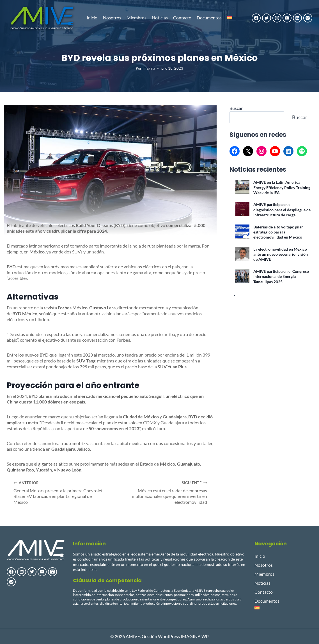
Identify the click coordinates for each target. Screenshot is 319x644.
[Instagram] (277, 18)
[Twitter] (267, 18)
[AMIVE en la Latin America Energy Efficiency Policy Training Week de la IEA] (242, 187)
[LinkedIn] (297, 18)
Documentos (209, 18)
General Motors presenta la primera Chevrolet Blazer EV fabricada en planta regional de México (60, 492)
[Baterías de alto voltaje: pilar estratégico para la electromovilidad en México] (242, 232)
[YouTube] (287, 18)
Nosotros (112, 18)
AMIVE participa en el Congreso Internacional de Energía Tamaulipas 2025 (281, 277)
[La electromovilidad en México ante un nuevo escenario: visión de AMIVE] (242, 254)
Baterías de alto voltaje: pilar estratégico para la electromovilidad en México (278, 232)
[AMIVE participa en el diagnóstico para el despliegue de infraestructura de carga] (242, 209)
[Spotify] (308, 18)
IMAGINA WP (195, 636)
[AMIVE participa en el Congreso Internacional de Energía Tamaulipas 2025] (242, 276)
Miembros (136, 18)
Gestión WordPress (161, 636)
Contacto (182, 18)
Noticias (160, 18)
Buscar (236, 108)
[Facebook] (256, 18)
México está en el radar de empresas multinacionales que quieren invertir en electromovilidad (161, 492)
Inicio (92, 18)
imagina (149, 69)
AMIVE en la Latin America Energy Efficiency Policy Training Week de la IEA (282, 188)
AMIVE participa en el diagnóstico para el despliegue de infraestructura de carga (282, 210)
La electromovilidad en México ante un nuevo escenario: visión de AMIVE (281, 255)
